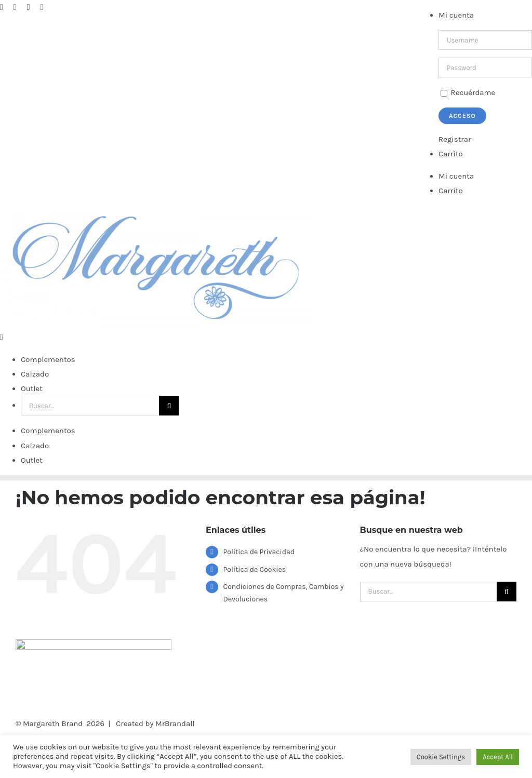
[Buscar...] (90, 675)
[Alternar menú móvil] (1, 607)
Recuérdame (468, 92)
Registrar (455, 139)
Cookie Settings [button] (441, 757)
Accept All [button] (498, 757)
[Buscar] (169, 675)
